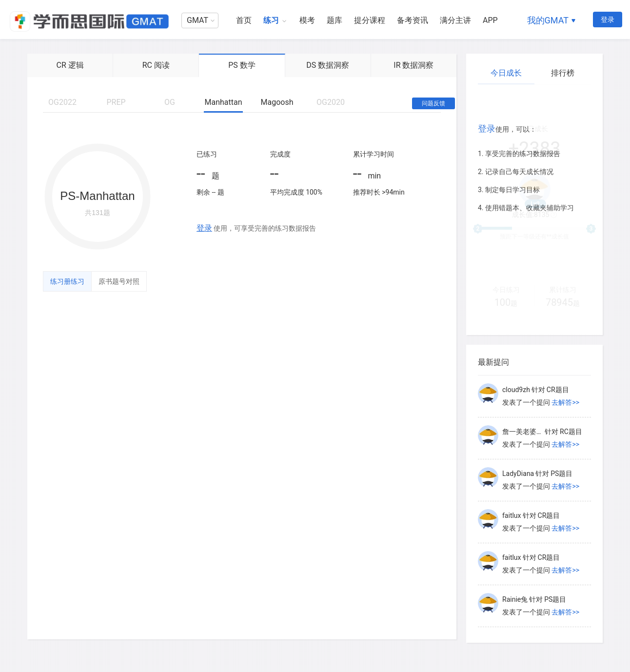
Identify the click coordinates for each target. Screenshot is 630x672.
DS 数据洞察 (328, 65)
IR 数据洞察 (413, 65)
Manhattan (223, 102)
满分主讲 (455, 20)
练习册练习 (67, 281)
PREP (116, 102)
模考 (307, 20)
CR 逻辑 (70, 65)
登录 (608, 20)
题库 (335, 20)
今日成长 (506, 73)
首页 (244, 20)
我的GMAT (548, 20)
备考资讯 (413, 20)
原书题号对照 (119, 281)
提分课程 (370, 20)
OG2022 (62, 102)
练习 (271, 20)
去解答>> (565, 402)
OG (170, 102)
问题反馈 (433, 103)
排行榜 (563, 73)
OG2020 (331, 102)
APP (490, 20)
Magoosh (277, 102)
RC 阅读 (156, 65)
